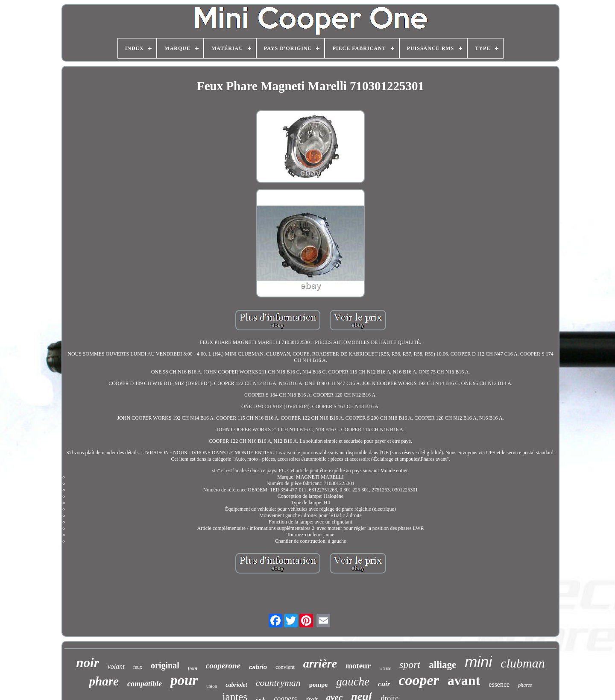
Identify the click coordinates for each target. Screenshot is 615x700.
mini (478, 662)
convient (285, 667)
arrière (320, 663)
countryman (278, 683)
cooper (419, 680)
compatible (145, 684)
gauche (353, 682)
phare (104, 681)
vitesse (385, 668)
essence (499, 684)
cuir (384, 684)
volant (116, 666)
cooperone (223, 666)
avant (464, 680)
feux (138, 667)
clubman (523, 663)
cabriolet (236, 685)
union (212, 686)
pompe (318, 685)
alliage (442, 665)
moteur (358, 666)
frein (193, 668)
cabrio (258, 667)
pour (184, 680)
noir (87, 663)
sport (410, 665)
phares (525, 685)
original (165, 665)
